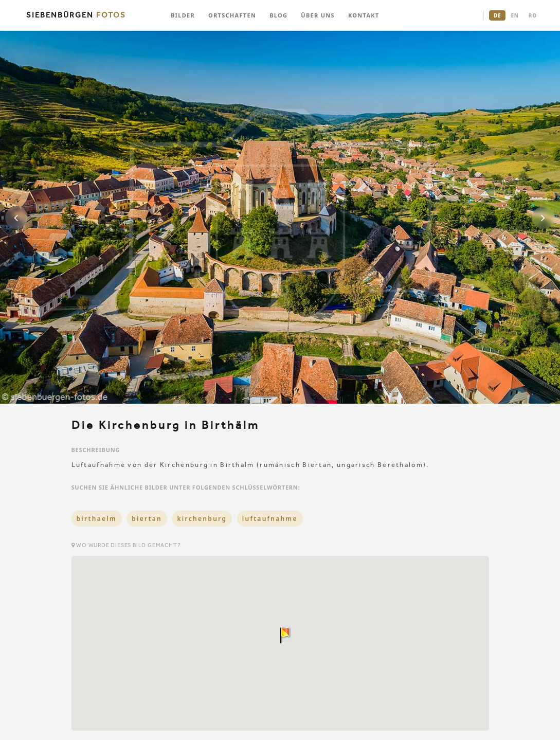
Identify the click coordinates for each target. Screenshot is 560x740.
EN (514, 15)
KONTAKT (364, 15)
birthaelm (97, 519)
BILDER (183, 15)
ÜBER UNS (318, 15)
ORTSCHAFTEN (232, 15)
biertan (147, 519)
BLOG (278, 15)
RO (533, 15)
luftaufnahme (270, 519)
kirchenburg (202, 519)
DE (497, 15)
